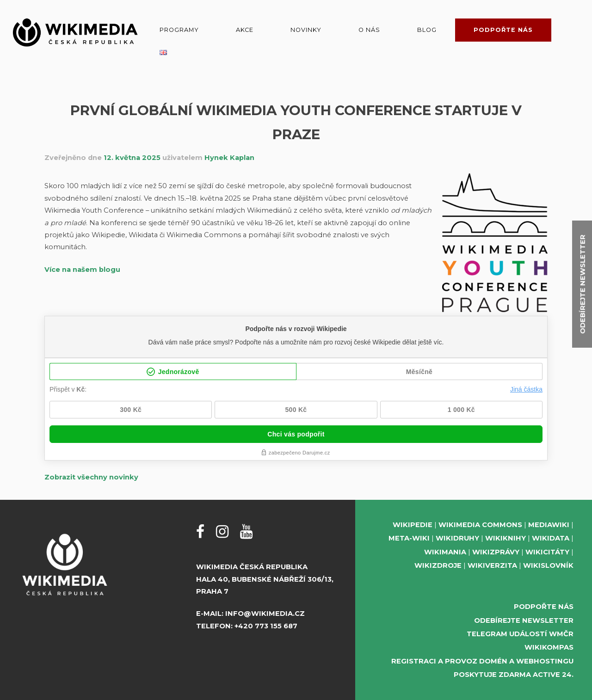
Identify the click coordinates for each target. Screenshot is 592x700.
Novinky (306, 30)
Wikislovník (548, 565)
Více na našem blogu (82, 270)
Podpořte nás (503, 30)
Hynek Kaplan (229, 158)
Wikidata (551, 538)
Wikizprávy (496, 552)
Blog (427, 30)
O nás (369, 30)
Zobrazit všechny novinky (91, 477)
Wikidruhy (457, 538)
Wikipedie (413, 525)
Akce (245, 30)
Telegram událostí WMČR (520, 634)
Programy (179, 30)
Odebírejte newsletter (524, 620)
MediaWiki (549, 525)
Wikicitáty (547, 552)
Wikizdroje (438, 565)
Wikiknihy (506, 538)
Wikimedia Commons (480, 525)
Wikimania (445, 552)
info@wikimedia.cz (265, 614)
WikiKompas (549, 647)
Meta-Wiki (409, 538)
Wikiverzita (492, 565)
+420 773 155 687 (266, 626)
